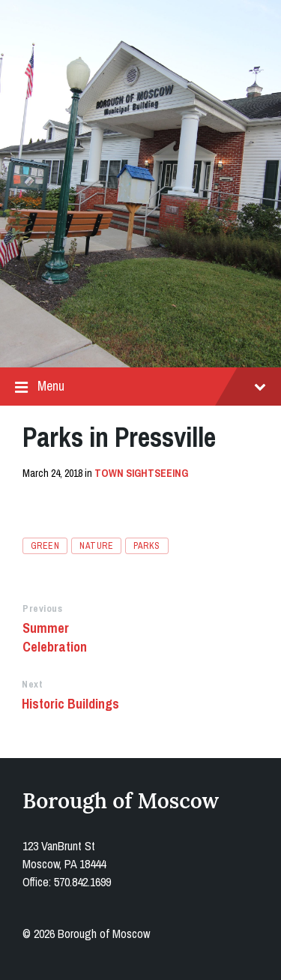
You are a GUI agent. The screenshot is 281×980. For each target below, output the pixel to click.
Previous (42, 608)
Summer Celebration (55, 637)
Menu (140, 387)
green (45, 546)
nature (96, 546)
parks (146, 546)
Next (32, 684)
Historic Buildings (70, 704)
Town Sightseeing (141, 473)
